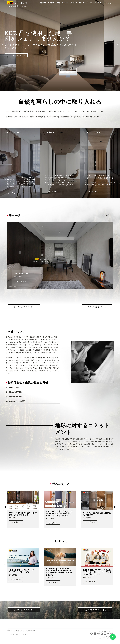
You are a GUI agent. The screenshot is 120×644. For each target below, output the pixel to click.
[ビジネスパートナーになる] (113, 637)
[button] (43, 3)
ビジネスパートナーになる (109, 637)
